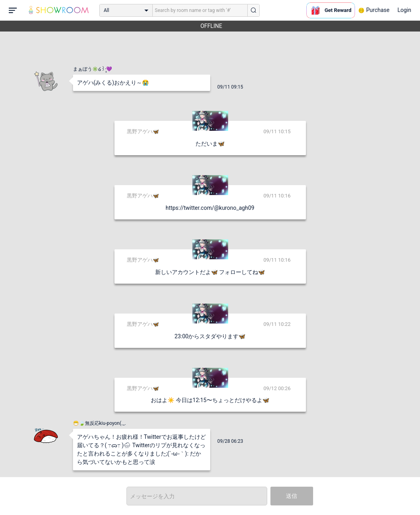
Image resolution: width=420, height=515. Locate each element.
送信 (292, 496)
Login (404, 10)
